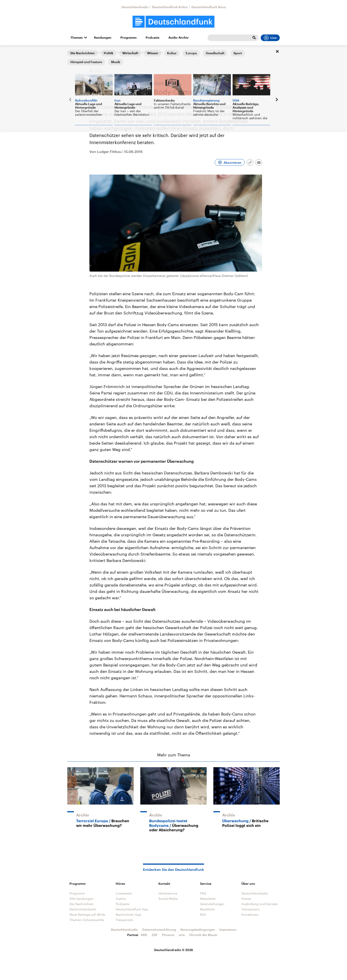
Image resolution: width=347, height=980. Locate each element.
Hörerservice (168, 893)
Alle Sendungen (81, 899)
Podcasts (152, 38)
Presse (246, 899)
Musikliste (207, 909)
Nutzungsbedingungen (198, 930)
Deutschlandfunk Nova (209, 7)
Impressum (228, 930)
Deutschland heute (99, 52)
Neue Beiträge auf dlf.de (87, 914)
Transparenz (251, 909)
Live (270, 38)
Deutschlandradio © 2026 (174, 950)
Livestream (124, 893)
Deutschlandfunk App (132, 909)
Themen (77, 38)
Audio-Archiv (178, 38)
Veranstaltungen (212, 904)
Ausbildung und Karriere (259, 904)
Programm (128, 38)
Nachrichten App (128, 914)
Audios (121, 899)
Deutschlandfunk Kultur (170, 7)
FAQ (203, 893)
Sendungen (103, 38)
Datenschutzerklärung (159, 930)
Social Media (168, 899)
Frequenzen (124, 920)
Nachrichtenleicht (83, 909)
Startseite (74, 52)
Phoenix (168, 935)
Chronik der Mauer (203, 935)
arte (182, 935)
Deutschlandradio (135, 7)
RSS (203, 914)
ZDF (155, 935)
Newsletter (208, 899)
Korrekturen (250, 914)
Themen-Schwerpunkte (87, 920)
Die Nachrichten (82, 904)
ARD (144, 935)
